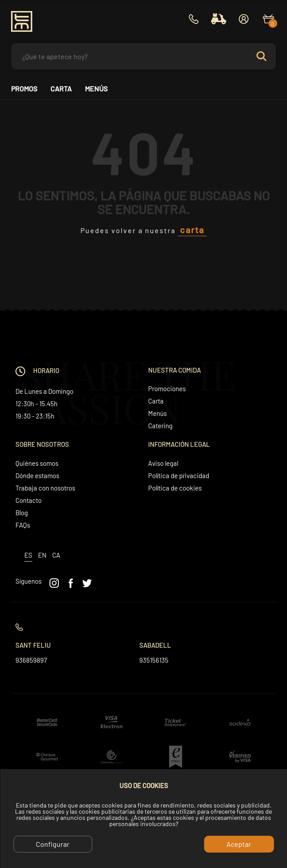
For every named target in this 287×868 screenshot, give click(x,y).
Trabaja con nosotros (45, 488)
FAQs (23, 525)
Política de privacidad (179, 476)
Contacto (29, 500)
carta (192, 230)
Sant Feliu (33, 645)
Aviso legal (163, 463)
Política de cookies (175, 488)
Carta (61, 89)
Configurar (53, 844)
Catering (160, 426)
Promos (24, 89)
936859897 (31, 660)
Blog (22, 513)
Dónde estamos (37, 476)
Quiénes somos (37, 463)
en (42, 555)
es (28, 555)
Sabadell (155, 645)
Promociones (167, 389)
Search (265, 56)
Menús (96, 89)
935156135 (154, 660)
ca (56, 555)
